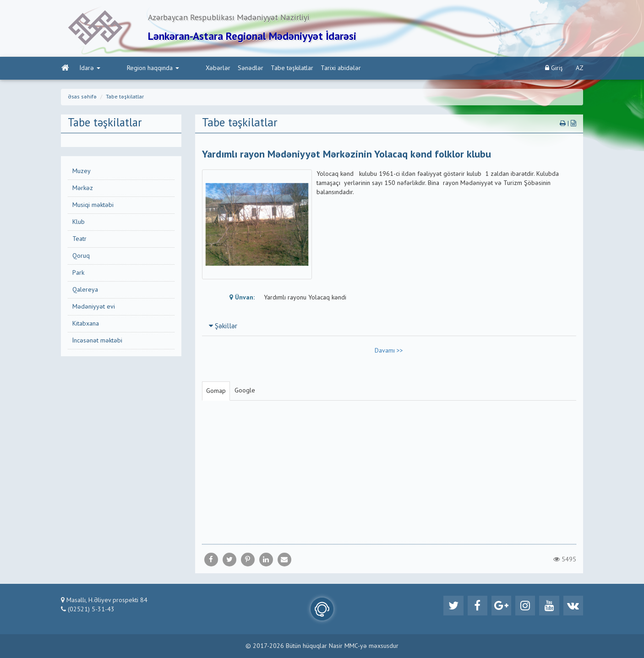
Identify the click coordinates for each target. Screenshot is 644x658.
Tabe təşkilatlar (253, 69)
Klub (79, 223)
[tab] (389, 327)
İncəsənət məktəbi (97, 342)
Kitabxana (86, 325)
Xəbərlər (179, 69)
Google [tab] (245, 392)
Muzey (82, 172)
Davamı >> (389, 352)
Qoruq (81, 257)
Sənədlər (212, 69)
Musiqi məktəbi (93, 206)
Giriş (554, 69)
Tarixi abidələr (302, 69)
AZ (580, 69)
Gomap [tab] (216, 392)
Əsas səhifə (82, 98)
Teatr (79, 240)
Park (78, 274)
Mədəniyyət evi (94, 308)
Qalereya (85, 291)
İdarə (90, 69)
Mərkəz (83, 189)
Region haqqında (133, 69)
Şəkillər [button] (223, 327)
